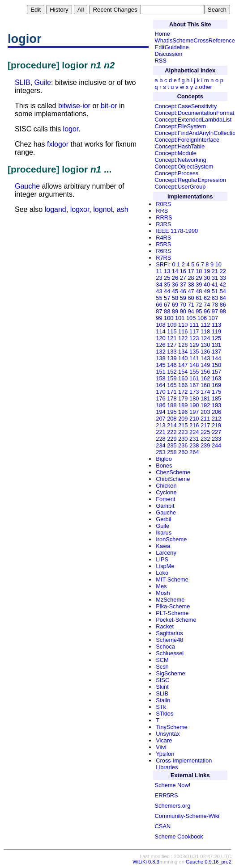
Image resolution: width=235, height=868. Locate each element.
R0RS (163, 204)
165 (172, 385)
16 (183, 271)
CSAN (163, 826)
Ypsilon (165, 754)
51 (215, 291)
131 (216, 345)
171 (172, 392)
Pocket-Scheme (176, 620)
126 (160, 345)
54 (223, 291)
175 (216, 392)
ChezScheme (173, 472)
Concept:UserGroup (180, 187)
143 (205, 358)
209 (183, 419)
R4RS (163, 238)
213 (160, 425)
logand (56, 209)
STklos (164, 714)
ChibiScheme (173, 479)
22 (223, 271)
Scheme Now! (173, 785)
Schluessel (170, 653)
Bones (164, 466)
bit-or (109, 106)
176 (160, 398)
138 (160, 358)
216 (194, 425)
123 (194, 338)
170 (160, 392)
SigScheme (170, 673)
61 (199, 298)
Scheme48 (169, 640)
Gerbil (163, 519)
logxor (80, 209)
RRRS (164, 217)
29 (199, 278)
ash (123, 209)
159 (172, 378)
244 (216, 445)
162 (205, 378)
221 (160, 432)
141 (194, 358)
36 (175, 284)
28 (191, 278)
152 (172, 372)
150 (216, 365)
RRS (162, 211)
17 (191, 271)
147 (183, 365)
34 (159, 284)
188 (172, 405)
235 (172, 445)
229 (172, 439)
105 (191, 318)
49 (207, 291)
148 (194, 365)
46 (183, 291)
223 (183, 432)
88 (167, 311)
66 (159, 305)
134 (183, 352)
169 (216, 385)
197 (194, 412)
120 (160, 338)
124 (205, 338)
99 (159, 318)
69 (175, 305)
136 (205, 352)
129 (194, 345)
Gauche (27, 186)
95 (199, 311)
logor (71, 129)
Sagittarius (169, 633)
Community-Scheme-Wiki (187, 816)
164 (160, 385)
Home (162, 34)
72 (199, 305)
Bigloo (164, 459)
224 (194, 432)
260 (183, 452)
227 (216, 432)
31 (215, 278)
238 (194, 445)
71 (191, 305)
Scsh (162, 667)
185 (216, 398)
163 (216, 378)
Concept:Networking (181, 160)
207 (160, 419)
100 (169, 318)
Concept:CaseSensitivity (186, 106)
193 (216, 405)
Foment (165, 499)
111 (194, 325)
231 (194, 439)
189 (183, 405)
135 (194, 352)
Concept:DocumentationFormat (195, 113)
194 (160, 412)
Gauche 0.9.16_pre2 (209, 862)
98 (223, 311)
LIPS (162, 559)
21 (215, 271)
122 (183, 338)
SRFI (162, 264)
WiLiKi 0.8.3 (146, 862)
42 (223, 284)
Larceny (166, 553)
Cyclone (166, 492)
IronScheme (171, 539)
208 (172, 419)
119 (216, 331)
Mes (161, 586)
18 (199, 271)
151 (160, 372)
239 (205, 445)
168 (205, 385)
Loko (162, 573)
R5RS (163, 244)
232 (205, 439)
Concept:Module (176, 153)
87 (159, 311)
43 (159, 291)
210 (194, 419)
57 (167, 298)
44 (167, 291)
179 (183, 398)
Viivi (161, 747)
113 (216, 325)
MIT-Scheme (172, 579)
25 (167, 278)
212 (216, 419)
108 (160, 325)
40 (207, 284)
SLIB (23, 82)
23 (159, 278)
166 (183, 385)
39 (199, 284)
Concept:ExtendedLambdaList (193, 120)
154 (183, 372)
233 (216, 439)
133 (172, 352)
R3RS (163, 224)
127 (172, 345)
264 (194, 452)
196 (183, 412)
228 (160, 439)
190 (194, 405)
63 (215, 298)
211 (205, 419)
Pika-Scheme (173, 606)
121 (172, 338)
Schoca (165, 647)
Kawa (163, 546)
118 (205, 331)
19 (207, 271)
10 (218, 264)
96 (207, 311)
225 (205, 432)
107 (213, 318)
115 (172, 331)
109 (172, 325)
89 (175, 311)
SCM (162, 660)
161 (194, 378)
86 (223, 305)
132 (160, 352)
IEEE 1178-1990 (177, 231)
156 (205, 372)
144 (216, 358)
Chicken (166, 486)
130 (205, 345)
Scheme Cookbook (179, 836)
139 (172, 358)
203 (205, 412)
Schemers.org (173, 806)
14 (175, 271)
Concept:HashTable (180, 146)
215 (183, 425)
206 (216, 412)
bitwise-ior (74, 106)
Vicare (164, 740)
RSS (161, 61)
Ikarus (164, 533)
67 (167, 305)
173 (194, 392)
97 (215, 311)
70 (183, 305)
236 (183, 445)
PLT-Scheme (172, 613)
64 (223, 298)
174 (205, 392)
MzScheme (170, 600)
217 (205, 425)
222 (172, 432)
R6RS (163, 251)
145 (160, 365)
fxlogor (58, 144)
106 (202, 318)
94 (191, 311)
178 (172, 398)
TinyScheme (172, 727)
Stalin (163, 700)
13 (167, 271)
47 (191, 291)
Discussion (169, 54)
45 (175, 291)
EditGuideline (172, 47)
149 (205, 365)
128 (183, 345)
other (206, 87)
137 (216, 352)
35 (167, 284)
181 (205, 398)
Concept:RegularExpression (190, 180)
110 (183, 325)
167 (194, 385)
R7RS (163, 258)
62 (207, 298)
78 (215, 305)
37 (183, 284)
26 (175, 278)
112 (205, 325)
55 (159, 298)
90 (183, 311)
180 (194, 398)
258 (172, 452)
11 (159, 271)
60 (191, 298)
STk (161, 707)
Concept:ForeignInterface (187, 140)
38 (191, 284)
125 (216, 338)
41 (215, 284)
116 (183, 331)
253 (160, 452)
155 (194, 372)
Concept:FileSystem (181, 126)
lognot (103, 209)
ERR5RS (167, 795)
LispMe (165, 566)
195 (172, 412)
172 (183, 392)
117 (194, 331)
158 (160, 378)
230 (183, 439)
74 (207, 305)
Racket (165, 626)
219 (216, 425)
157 (216, 372)
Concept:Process (177, 173)
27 (183, 278)
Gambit (165, 506)
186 (160, 405)
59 (183, 298)
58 (175, 298)
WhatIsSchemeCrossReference (195, 40)
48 (199, 291)
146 (172, 365)
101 (180, 318)
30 (207, 278)
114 (160, 331)
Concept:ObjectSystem (184, 166)
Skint (162, 687)
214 (172, 425)
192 (205, 405)
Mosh (163, 593)
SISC (162, 680)
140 (183, 358)
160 (183, 378)
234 (160, 445)
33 (223, 278)
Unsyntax (168, 734)
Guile (43, 82)
